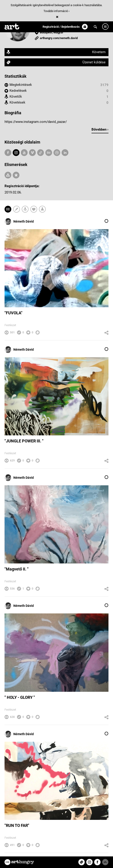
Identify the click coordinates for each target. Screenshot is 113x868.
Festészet (10, 325)
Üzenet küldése (94, 62)
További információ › (56, 11)
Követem (99, 52)
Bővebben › (100, 129)
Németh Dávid (19, 221)
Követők (16, 97)
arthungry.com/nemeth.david (59, 38)
